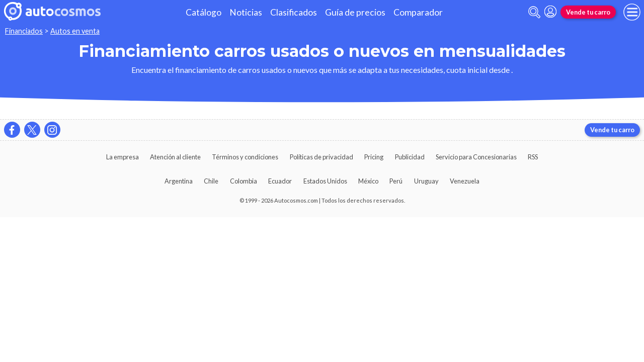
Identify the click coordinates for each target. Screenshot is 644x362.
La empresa (123, 157)
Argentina (179, 181)
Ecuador (280, 181)
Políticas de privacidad (321, 157)
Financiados (24, 31)
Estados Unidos (325, 181)
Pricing (374, 157)
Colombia (244, 181)
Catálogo (204, 12)
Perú (396, 181)
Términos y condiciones (245, 157)
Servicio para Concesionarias (476, 157)
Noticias (246, 12)
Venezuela (465, 181)
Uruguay (426, 181)
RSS (533, 157)
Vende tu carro (588, 12)
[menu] (632, 12)
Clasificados (294, 12)
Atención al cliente (175, 157)
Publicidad (410, 157)
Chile (211, 181)
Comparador (418, 12)
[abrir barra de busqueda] (534, 12)
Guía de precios (355, 12)
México (368, 181)
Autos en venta (75, 31)
